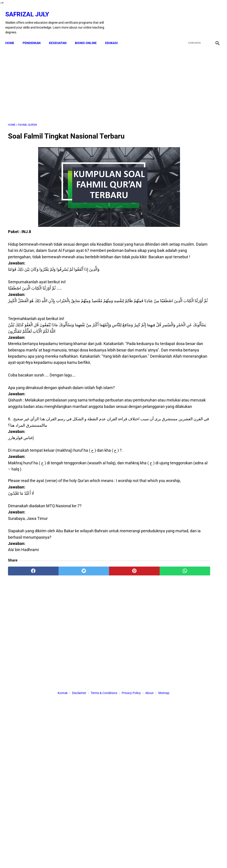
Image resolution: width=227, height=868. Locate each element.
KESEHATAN (60, 36)
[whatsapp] (131, 610)
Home (12, 36)
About (149, 651)
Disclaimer (79, 651)
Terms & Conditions (104, 651)
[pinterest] (96, 610)
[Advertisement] (78, 80)
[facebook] (183, 19)
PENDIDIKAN (34, 36)
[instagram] (214, 19)
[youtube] (204, 19)
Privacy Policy (131, 651)
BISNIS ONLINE (88, 36)
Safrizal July (30, 10)
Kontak (63, 651)
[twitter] (193, 19)
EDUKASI (114, 36)
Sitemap (164, 651)
